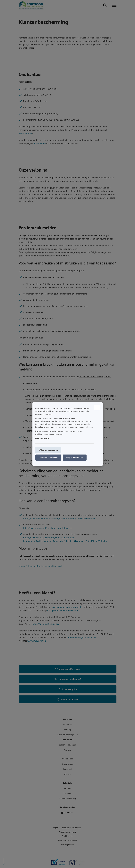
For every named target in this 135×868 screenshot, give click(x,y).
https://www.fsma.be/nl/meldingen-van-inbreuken (48, 528)
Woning (67, 730)
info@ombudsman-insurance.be (63, 610)
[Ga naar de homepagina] (33, 5)
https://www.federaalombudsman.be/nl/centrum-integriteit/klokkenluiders (59, 518)
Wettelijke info (67, 845)
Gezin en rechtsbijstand (68, 735)
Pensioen (67, 750)
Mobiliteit (68, 724)
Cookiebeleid (68, 836)
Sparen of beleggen (67, 745)
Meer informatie (42, 438)
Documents (68, 793)
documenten (40, 143)
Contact (67, 788)
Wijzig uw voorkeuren (48, 450)
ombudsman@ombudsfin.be (82, 637)
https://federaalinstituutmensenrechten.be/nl (40, 566)
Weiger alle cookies (75, 457)
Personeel (67, 769)
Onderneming (68, 764)
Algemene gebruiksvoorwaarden (67, 828)
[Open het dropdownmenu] (114, 5)
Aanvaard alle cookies (48, 457)
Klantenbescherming (68, 798)
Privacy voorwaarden (67, 832)
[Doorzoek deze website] (105, 5)
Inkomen (67, 774)
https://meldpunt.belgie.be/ (46, 624)
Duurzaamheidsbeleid (68, 840)
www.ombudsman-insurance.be (67, 607)
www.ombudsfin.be (37, 641)
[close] (97, 408)
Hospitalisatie (68, 740)
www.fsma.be (26, 133)
